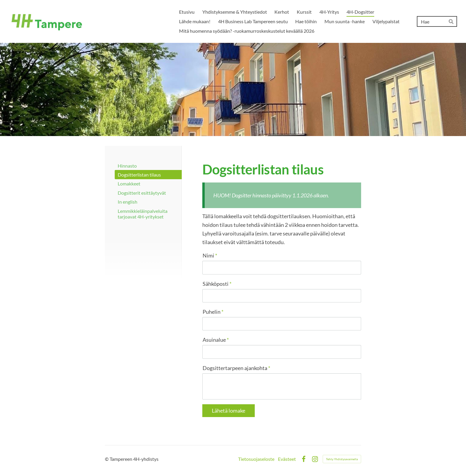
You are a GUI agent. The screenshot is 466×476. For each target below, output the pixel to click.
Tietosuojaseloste (256, 459)
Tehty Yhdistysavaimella (342, 459)
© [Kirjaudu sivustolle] (107, 459)
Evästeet (287, 459)
